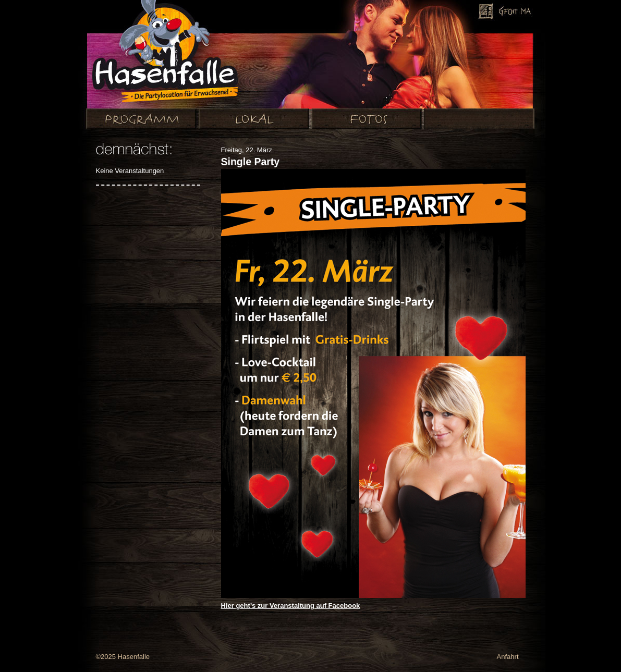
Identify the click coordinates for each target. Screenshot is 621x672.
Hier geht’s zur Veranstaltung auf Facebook (291, 606)
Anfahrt (508, 657)
